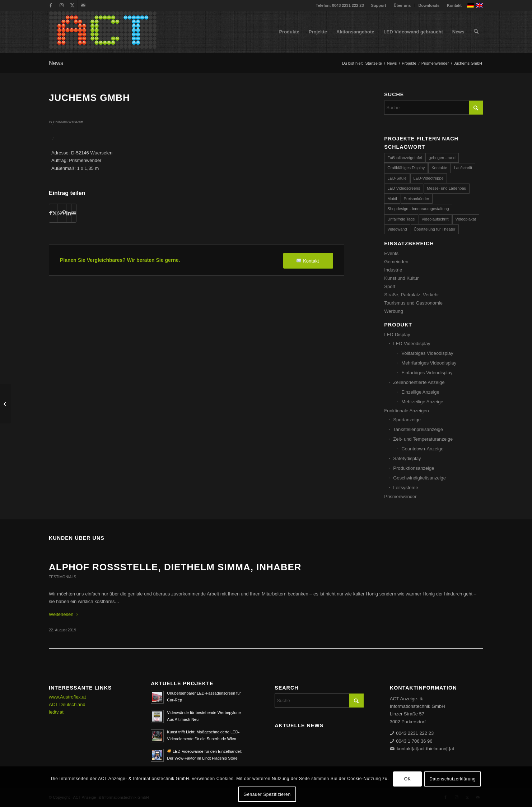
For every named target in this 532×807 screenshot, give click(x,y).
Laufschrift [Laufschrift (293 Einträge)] (463, 168)
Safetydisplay (407, 458)
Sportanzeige (407, 420)
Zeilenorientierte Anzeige (419, 382)
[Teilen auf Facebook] (50, 213)
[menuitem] (379, 5)
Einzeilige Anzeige (420, 392)
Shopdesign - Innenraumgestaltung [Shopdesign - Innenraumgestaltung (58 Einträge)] (418, 209)
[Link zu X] (72, 5)
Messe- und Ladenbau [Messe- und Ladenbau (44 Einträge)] (446, 188)
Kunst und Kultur (401, 278)
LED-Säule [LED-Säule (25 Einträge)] (397, 178)
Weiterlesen (64, 614)
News (56, 63)
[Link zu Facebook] (51, 5)
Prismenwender (68, 122)
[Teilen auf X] (55, 213)
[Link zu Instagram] (62, 5)
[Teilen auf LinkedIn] (69, 213)
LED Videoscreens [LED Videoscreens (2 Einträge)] (404, 188)
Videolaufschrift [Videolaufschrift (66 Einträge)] (435, 219)
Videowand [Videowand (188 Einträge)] (397, 229)
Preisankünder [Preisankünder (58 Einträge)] (417, 199)
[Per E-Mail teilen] (74, 213)
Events (391, 253)
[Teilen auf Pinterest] (64, 213)
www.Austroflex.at (67, 697)
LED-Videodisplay (412, 344)
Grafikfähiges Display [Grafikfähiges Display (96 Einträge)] (406, 168)
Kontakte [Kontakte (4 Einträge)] (439, 168)
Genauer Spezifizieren (267, 794)
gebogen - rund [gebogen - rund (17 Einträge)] (442, 158)
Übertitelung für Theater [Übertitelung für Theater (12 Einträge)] (435, 229)
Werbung (394, 311)
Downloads (429, 5)
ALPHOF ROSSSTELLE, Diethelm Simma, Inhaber (175, 567)
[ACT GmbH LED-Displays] (103, 32)
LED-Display (397, 335)
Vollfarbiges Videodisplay (427, 353)
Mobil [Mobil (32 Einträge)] (392, 199)
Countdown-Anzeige (422, 449)
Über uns (402, 5)
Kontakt (454, 5)
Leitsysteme (405, 488)
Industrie (393, 270)
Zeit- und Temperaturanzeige (423, 439)
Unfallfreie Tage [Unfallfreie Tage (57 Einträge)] (401, 219)
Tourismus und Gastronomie (413, 303)
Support (379, 5)
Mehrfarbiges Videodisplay (429, 363)
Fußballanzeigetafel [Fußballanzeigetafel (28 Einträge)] (405, 158)
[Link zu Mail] (83, 5)
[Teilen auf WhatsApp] (60, 213)
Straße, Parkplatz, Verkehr (411, 295)
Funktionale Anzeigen (406, 411)
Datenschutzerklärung (452, 779)
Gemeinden (396, 262)
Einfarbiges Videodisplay (427, 373)
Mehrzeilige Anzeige (422, 402)
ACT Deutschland (67, 704)
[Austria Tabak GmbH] (6, 404)
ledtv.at (56, 712)
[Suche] (476, 32)
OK (408, 779)
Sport (390, 286)
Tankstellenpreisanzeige (418, 429)
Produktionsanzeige (414, 468)
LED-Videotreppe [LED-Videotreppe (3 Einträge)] (429, 178)
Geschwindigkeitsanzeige (419, 478)
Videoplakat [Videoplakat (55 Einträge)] (466, 219)
